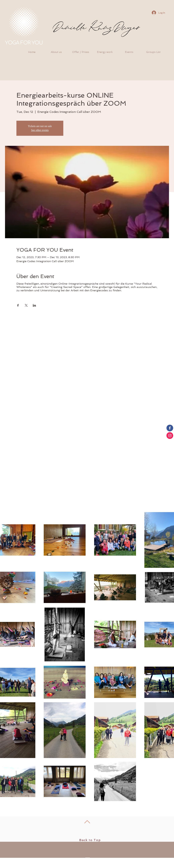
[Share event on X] (26, 305)
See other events (40, 130)
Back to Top (90, 840)
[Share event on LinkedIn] (34, 305)
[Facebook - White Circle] (87, 865)
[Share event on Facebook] (18, 305)
